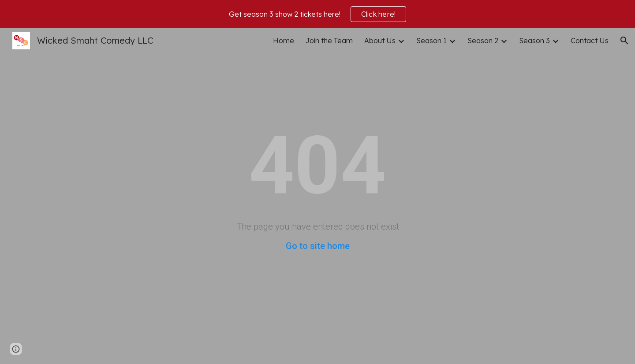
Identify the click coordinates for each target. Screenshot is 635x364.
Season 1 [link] (431, 41)
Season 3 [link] (534, 41)
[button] (624, 41)
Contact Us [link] (590, 41)
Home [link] (284, 41)
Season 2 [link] (483, 41)
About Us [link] (380, 41)
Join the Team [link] (329, 41)
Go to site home (318, 246)
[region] (317, 14)
